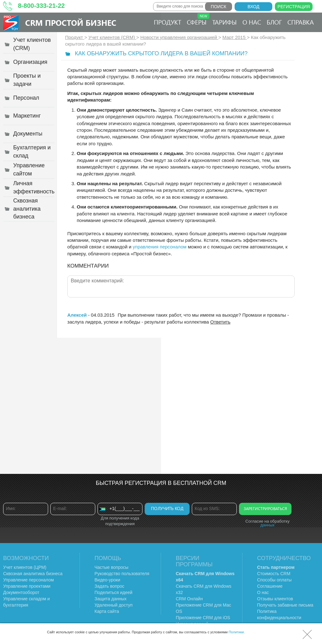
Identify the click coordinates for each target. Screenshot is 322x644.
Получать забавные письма (285, 605)
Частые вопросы (112, 567)
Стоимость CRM (274, 574)
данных (267, 525)
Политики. (237, 632)
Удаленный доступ (114, 605)
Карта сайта (107, 611)
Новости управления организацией (179, 37)
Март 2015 (235, 37)
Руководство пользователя (122, 574)
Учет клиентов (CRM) (112, 37)
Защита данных (111, 599)
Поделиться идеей (114, 592)
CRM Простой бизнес (71, 22)
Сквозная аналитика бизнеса (33, 574)
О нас (252, 22)
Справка (301, 22)
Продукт (167, 22)
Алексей (78, 315)
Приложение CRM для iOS (203, 618)
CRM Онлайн (189, 599)
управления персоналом (160, 247)
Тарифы (225, 22)
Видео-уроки (108, 580)
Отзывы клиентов (275, 599)
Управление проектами (27, 586)
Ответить (220, 322)
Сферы (198, 20)
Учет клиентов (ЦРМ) (25, 567)
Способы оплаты (275, 580)
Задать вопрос (110, 586)
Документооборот (21, 592)
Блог (274, 22)
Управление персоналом (28, 580)
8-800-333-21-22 (41, 6)
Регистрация (294, 7)
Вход (253, 7)
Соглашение (270, 586)
